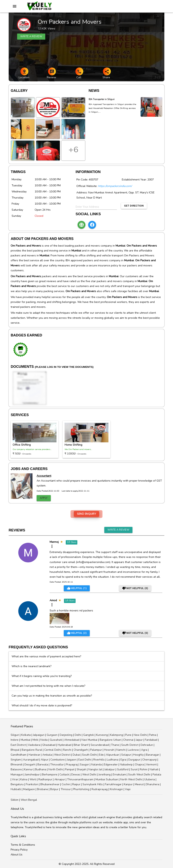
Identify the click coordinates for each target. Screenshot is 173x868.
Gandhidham (19, 755)
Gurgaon (52, 735)
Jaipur (139, 740)
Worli (33, 779)
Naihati (154, 769)
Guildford (123, 769)
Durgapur (134, 760)
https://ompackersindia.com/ (115, 186)
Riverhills (99, 760)
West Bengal (29, 800)
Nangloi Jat (95, 769)
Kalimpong (117, 735)
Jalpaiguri (39, 735)
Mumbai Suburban (107, 779)
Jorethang (105, 775)
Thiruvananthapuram (80, 779)
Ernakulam (119, 775)
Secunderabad (100, 745)
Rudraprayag (100, 789)
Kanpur (128, 784)
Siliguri (15, 735)
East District (18, 745)
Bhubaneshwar (50, 784)
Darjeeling (66, 735)
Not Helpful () (135, 588)
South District (130, 745)
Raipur (76, 784)
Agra (144, 750)
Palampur (96, 750)
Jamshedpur (32, 775)
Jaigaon (72, 760)
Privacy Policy (19, 850)
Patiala (157, 775)
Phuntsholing (81, 789)
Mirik (35, 740)
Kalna (24, 779)
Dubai (76, 755)
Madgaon (29, 789)
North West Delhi (131, 779)
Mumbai (25, 740)
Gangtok (89, 735)
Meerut (139, 784)
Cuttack (64, 775)
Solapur (126, 755)
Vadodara (34, 745)
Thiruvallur (57, 765)
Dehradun (147, 745)
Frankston (32, 784)
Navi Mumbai (89, 740)
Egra (123, 760)
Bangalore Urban (110, 740)
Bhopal (15, 750)
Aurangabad (31, 760)
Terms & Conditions (23, 845)
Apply (44, 498)
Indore (15, 740)
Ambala (47, 755)
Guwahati (56, 740)
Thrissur (66, 789)
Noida (44, 740)
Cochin (66, 784)
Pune (128, 735)
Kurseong (102, 735)
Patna (153, 735)
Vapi (128, 789)
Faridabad (151, 740)
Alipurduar (112, 755)
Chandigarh (81, 750)
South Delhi (89, 755)
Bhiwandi (16, 765)
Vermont (151, 765)
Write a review (31, 36)
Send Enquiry (86, 514)
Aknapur (60, 779)
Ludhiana (113, 760)
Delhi (78, 735)
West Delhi (89, 775)
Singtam (16, 760)
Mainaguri (17, 775)
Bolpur (54, 789)
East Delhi (85, 760)
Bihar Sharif (81, 745)
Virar (15, 779)
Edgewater (111, 765)
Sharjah (81, 769)
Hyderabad (65, 745)
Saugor (84, 765)
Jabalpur (110, 769)
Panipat (70, 769)
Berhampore (50, 775)
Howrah (109, 750)
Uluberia (150, 779)
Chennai (128, 740)
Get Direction (134, 206)
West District (62, 755)
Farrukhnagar (113, 784)
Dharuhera (153, 784)
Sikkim (15, 800)
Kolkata (26, 735)
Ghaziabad (49, 745)
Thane (115, 745)
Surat (134, 769)
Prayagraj (72, 765)
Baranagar (152, 755)
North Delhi (56, 769)
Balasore (16, 769)
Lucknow (133, 750)
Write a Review (118, 530)
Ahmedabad (72, 740)
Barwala (43, 765)
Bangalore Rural (32, 750)
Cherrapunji (149, 760)
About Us (17, 855)
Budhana (41, 769)
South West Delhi (139, 775)
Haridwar (34, 755)
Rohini (144, 769)
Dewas (76, 775)
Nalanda (96, 765)
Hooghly (138, 755)
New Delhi (140, 735)
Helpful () (77, 588)
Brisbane (43, 789)
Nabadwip (126, 765)
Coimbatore (58, 760)
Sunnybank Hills (93, 784)
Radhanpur (45, 779)
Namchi (121, 750)
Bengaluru (17, 784)
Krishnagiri (116, 789)
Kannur (28, 769)
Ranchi (67, 750)
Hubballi (16, 789)
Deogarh (30, 765)
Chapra (139, 765)
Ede (101, 755)
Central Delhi (53, 750)
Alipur (44, 760)
